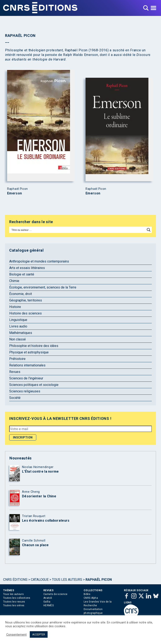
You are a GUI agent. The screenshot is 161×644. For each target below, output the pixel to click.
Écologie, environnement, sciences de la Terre (43, 287)
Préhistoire (17, 359)
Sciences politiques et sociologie (34, 385)
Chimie (14, 281)
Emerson (14, 193)
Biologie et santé (22, 274)
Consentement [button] (16, 635)
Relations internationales (27, 365)
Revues (15, 372)
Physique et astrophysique (29, 352)
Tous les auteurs (67, 580)
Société (15, 398)
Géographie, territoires (26, 300)
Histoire (15, 307)
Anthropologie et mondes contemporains (39, 261)
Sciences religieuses (25, 391)
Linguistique (18, 320)
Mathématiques (21, 333)
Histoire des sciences (25, 313)
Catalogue (40, 580)
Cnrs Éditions (15, 580)
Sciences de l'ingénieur (26, 378)
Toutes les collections (17, 598)
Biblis (87, 594)
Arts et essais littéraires (27, 268)
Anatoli (48, 598)
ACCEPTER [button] (39, 634)
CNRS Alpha (91, 598)
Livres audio (18, 326)
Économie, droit (21, 294)
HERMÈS (49, 605)
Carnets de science (55, 594)
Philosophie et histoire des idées (34, 346)
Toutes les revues (14, 602)
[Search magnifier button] (149, 230)
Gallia (47, 602)
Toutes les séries (14, 605)
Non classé (18, 339)
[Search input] (78, 230)
